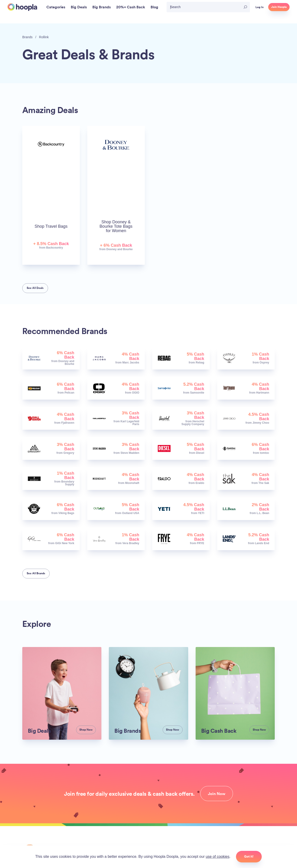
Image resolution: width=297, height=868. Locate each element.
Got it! (249, 856)
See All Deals (35, 288)
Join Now (217, 794)
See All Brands (36, 573)
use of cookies (217, 857)
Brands (27, 37)
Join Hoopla (279, 7)
